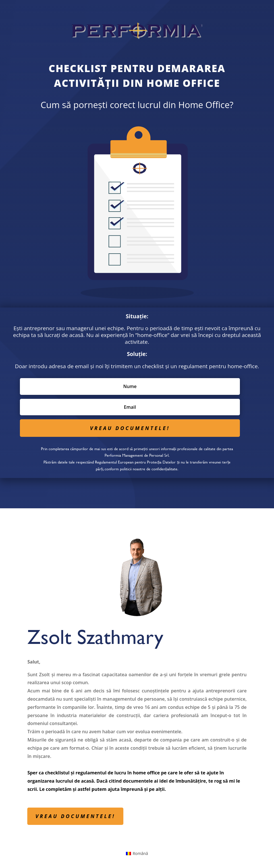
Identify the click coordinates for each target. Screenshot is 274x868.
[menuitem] (137, 854)
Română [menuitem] (140, 853)
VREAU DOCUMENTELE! (75, 816)
